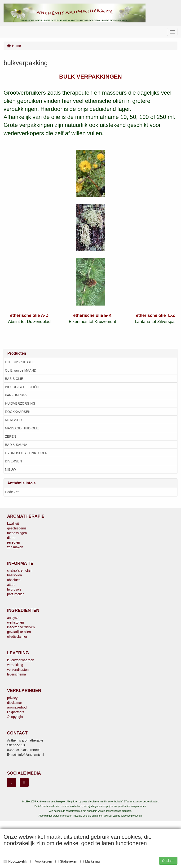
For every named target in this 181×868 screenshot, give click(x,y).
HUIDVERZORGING (20, 403)
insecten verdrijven (21, 627)
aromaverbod (17, 707)
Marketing (90, 861)
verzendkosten (18, 670)
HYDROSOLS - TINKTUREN (26, 453)
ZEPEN (11, 436)
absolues (14, 580)
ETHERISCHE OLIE (20, 362)
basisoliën (14, 575)
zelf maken (15, 547)
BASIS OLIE (14, 379)
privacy (12, 698)
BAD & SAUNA (16, 445)
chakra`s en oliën (20, 570)
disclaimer (15, 703)
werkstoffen (15, 622)
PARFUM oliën (16, 395)
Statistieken (66, 861)
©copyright (15, 717)
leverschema (16, 674)
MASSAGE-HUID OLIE (22, 428)
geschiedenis (17, 528)
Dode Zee (12, 492)
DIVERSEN (13, 461)
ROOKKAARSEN (18, 412)
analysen (14, 618)
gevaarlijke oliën (19, 632)
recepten (13, 542)
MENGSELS (14, 420)
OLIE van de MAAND (21, 370)
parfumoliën (16, 594)
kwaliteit (13, 524)
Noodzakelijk (15, 861)
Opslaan (168, 861)
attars (11, 585)
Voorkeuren (41, 861)
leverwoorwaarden (21, 660)
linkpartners (16, 712)
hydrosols (14, 589)
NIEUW (11, 470)
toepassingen (17, 533)
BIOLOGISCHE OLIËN (22, 387)
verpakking (15, 665)
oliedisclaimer (17, 637)
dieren (12, 538)
